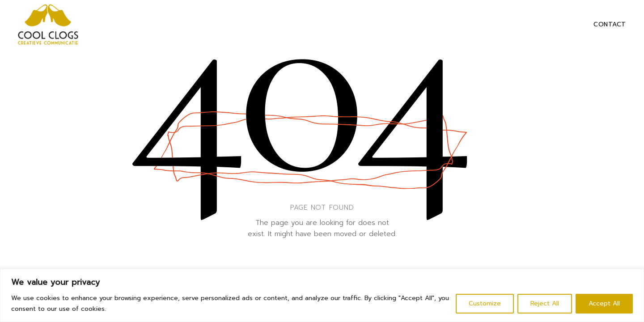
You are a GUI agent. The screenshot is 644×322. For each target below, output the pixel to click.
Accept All (604, 303)
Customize (485, 303)
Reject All (545, 303)
